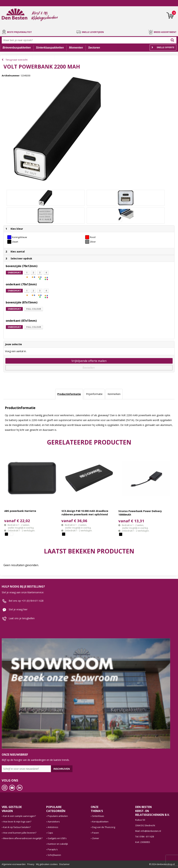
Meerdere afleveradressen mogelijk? (23, 838)
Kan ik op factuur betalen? (17, 827)
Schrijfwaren (54, 855)
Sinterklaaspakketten (50, 48)
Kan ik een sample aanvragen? (19, 816)
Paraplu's (53, 849)
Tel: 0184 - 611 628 (145, 837)
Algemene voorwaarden (14, 864)
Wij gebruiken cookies (47, 864)
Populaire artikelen (58, 816)
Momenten (76, 48)
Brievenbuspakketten (17, 48)
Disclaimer (64, 864)
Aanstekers (54, 822)
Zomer (96, 838)
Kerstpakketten (100, 822)
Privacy (31, 864)
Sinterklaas (98, 816)
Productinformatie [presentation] (69, 394)
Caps (50, 833)
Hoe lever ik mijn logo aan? (17, 822)
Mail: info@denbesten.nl (148, 831)
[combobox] (86, 40)
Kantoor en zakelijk (58, 844)
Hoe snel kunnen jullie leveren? (20, 833)
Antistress (53, 827)
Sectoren (94, 48)
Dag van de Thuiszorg (104, 827)
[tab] (69, 394)
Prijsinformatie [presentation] (94, 394)
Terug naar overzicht (17, 60)
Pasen (96, 833)
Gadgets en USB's (57, 838)
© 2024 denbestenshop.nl (162, 864)
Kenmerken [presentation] (114, 394)
